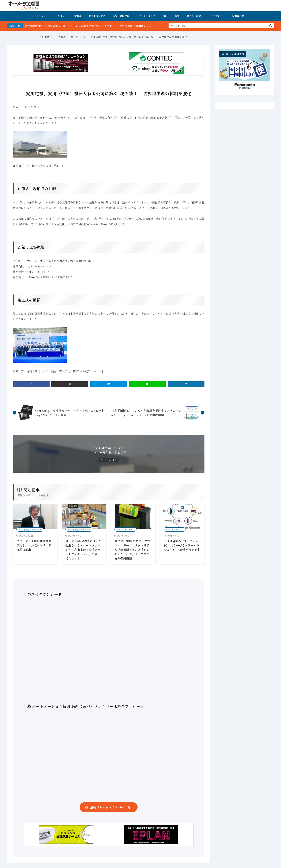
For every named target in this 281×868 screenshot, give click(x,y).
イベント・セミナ (146, 16)
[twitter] (70, 384)
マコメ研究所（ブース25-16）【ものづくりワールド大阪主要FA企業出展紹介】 (182, 545)
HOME (41, 16)
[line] (147, 384)
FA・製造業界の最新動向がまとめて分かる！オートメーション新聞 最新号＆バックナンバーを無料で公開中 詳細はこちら (94, 26)
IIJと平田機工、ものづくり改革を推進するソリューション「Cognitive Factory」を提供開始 (146, 413)
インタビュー (60, 16)
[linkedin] (186, 384)
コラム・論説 (194, 16)
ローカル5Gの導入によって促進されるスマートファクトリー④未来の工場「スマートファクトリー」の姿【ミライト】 (84, 550)
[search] (271, 26)
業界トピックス (97, 16)
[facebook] (31, 384)
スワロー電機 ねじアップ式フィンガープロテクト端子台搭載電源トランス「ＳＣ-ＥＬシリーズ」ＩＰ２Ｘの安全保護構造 (132, 550)
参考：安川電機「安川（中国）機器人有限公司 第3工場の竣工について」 (58, 371)
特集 (177, 16)
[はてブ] (109, 384)
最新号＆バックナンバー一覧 (110, 807)
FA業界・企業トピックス (71, 37)
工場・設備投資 (121, 16)
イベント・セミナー (125, 529)
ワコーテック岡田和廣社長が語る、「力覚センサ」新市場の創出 (34, 545)
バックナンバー (217, 16)
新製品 (78, 16)
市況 (165, 16)
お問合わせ (238, 16)
